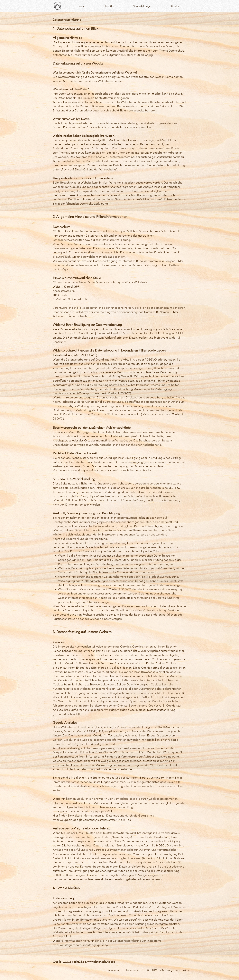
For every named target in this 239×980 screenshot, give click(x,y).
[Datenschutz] (134, 970)
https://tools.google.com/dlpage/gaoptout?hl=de (85, 811)
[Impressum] (113, 970)
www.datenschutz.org (101, 962)
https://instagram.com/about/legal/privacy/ (81, 945)
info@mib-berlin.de (75, 299)
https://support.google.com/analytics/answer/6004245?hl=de (92, 820)
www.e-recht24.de (74, 962)
